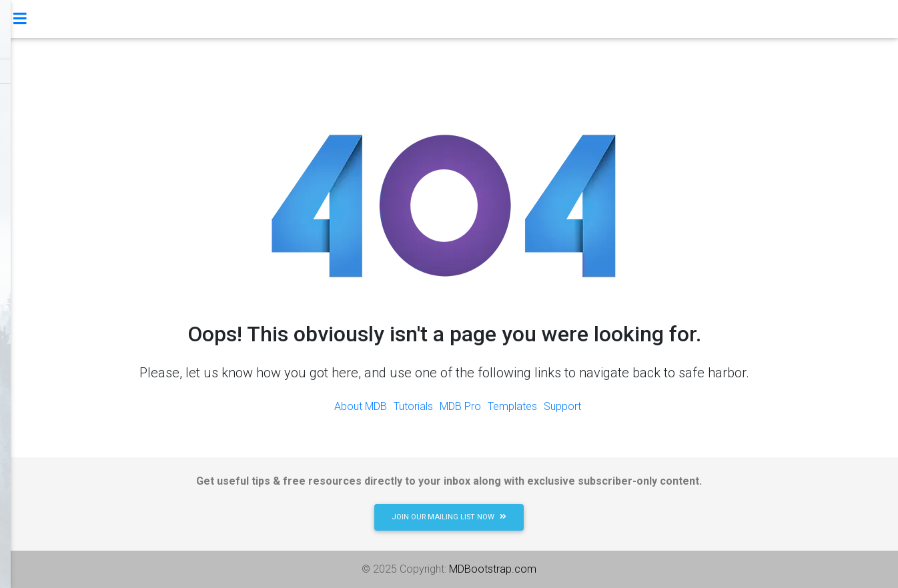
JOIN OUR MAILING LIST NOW (449, 517)
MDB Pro (460, 406)
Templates (512, 406)
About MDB (361, 406)
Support (562, 406)
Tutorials (413, 406)
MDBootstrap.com (493, 569)
